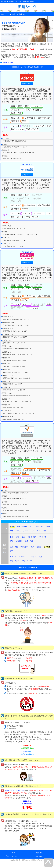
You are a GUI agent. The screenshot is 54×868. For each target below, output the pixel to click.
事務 (11, 537)
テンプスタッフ (27, 256)
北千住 (18, 531)
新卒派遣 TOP (8, 62)
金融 (40, 557)
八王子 (26, 531)
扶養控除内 (25, 547)
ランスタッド (27, 168)
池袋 (48, 527)
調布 (38, 531)
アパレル (13, 557)
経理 (17, 537)
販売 (23, 537)
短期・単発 (14, 547)
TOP (13, 853)
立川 (32, 531)
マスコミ (22, 557)
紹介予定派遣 (36, 547)
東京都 (12, 527)
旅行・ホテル (15, 561)
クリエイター (43, 537)
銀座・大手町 (22, 527)
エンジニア (32, 537)
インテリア (32, 557)
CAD (11, 541)
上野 (11, 531)
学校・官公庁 (27, 561)
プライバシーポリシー (13, 856)
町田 (44, 531)
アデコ (27, 77)
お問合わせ (39, 856)
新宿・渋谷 (40, 527)
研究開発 (19, 541)
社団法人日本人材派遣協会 (14, 790)
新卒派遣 (47, 547)
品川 (31, 527)
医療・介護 (29, 541)
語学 (11, 551)
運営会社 (39, 853)
